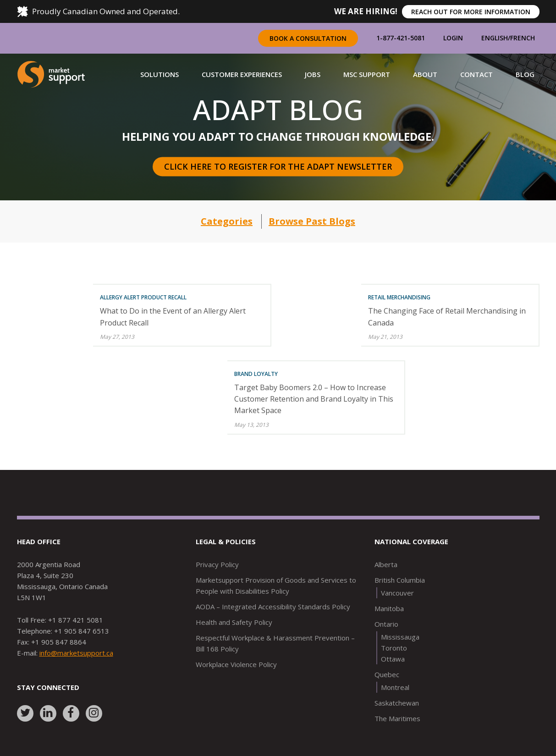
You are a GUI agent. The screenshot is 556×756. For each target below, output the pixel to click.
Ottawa (393, 659)
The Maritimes (397, 718)
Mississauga (400, 637)
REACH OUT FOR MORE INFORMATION (471, 12)
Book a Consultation (308, 38)
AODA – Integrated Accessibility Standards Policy (273, 607)
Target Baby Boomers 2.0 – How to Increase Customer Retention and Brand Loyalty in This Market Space (314, 399)
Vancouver (397, 593)
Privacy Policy (217, 564)
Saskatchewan (397, 703)
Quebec (387, 674)
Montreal (395, 687)
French (523, 38)
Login (453, 38)
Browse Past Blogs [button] (312, 221)
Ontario (386, 624)
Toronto (394, 648)
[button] (160, 74)
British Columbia (400, 580)
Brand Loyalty (256, 374)
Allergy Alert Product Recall (143, 297)
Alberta (386, 564)
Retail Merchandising (399, 297)
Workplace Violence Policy (236, 664)
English (495, 38)
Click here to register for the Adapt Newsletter (278, 166)
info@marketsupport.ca (76, 653)
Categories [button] (227, 221)
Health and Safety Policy (234, 622)
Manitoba (389, 608)
